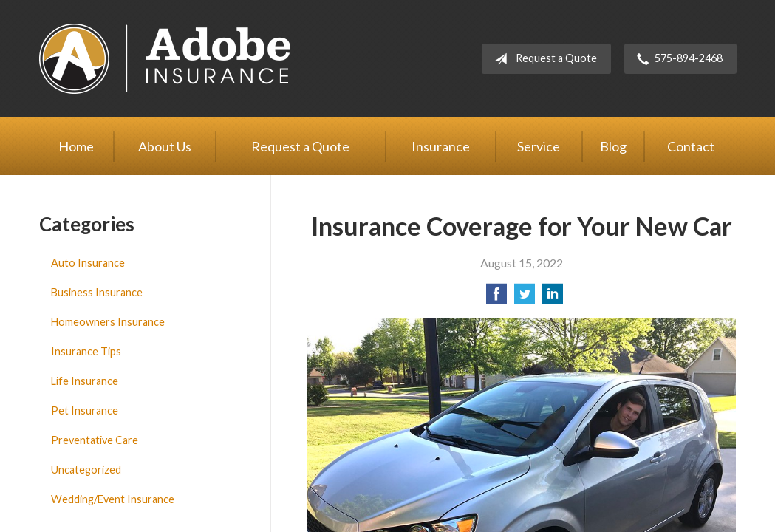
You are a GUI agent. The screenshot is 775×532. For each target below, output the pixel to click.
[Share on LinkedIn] (553, 298)
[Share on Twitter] (525, 298)
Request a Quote (543, 59)
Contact (691, 146)
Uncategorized (86, 470)
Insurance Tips (86, 351)
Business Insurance (97, 292)
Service (539, 146)
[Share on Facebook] (496, 298)
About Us (165, 146)
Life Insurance (85, 381)
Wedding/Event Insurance (113, 499)
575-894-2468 (677, 59)
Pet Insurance (85, 410)
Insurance (441, 146)
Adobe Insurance (165, 59)
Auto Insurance (88, 263)
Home (76, 146)
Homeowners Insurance (108, 322)
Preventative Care (95, 440)
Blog (613, 146)
